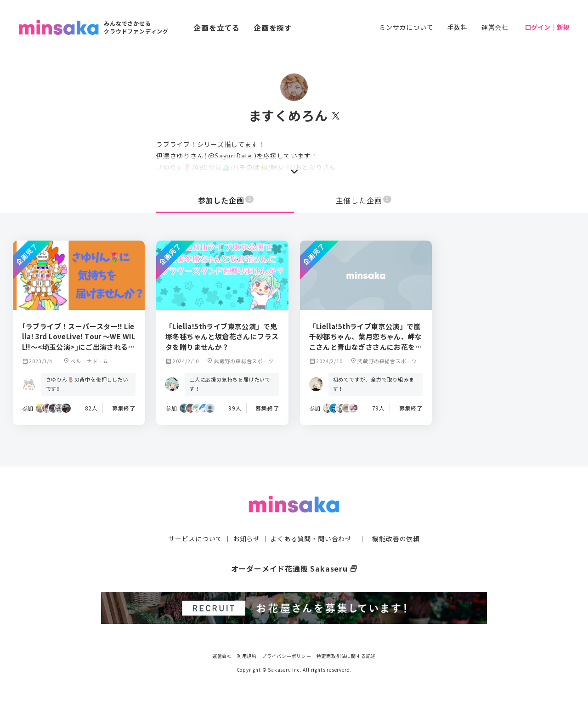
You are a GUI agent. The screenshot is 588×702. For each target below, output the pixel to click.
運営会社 (495, 27)
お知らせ (246, 539)
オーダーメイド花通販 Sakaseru (294, 568)
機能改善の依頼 (396, 539)
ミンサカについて (406, 27)
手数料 (457, 27)
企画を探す (273, 28)
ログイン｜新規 (547, 27)
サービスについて (195, 539)
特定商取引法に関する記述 (346, 656)
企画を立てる (217, 28)
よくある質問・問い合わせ (311, 539)
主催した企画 (364, 200)
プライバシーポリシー (287, 656)
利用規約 (247, 656)
